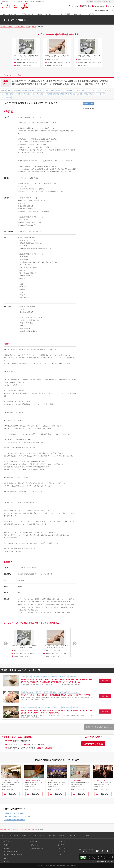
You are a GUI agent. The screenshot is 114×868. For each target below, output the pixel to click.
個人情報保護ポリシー (10, 852)
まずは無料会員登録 (93, 744)
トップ (3, 14)
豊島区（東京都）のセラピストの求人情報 (17, 817)
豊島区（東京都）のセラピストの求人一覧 (99, 727)
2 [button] (42, 661)
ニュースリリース (62, 848)
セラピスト (40, 14)
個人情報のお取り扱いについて (13, 855)
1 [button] (38, 661)
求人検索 (74, 6)
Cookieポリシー (9, 858)
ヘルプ (59, 855)
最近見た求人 (86, 6)
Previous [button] (4, 643)
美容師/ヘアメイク (28, 14)
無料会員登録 (98, 6)
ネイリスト (59, 14)
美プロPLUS (61, 845)
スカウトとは (61, 852)
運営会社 (7, 861)
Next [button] (73, 643)
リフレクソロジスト (80, 14)
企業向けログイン (108, 1)
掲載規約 (7, 848)
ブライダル (92, 14)
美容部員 (68, 14)
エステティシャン (14, 14)
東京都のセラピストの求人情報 (14, 813)
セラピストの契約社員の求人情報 (15, 820)
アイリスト (49, 14)
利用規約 (7, 845)
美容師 (24, 835)
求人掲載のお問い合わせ (94, 1)
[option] (26, 52)
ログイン (110, 6)
